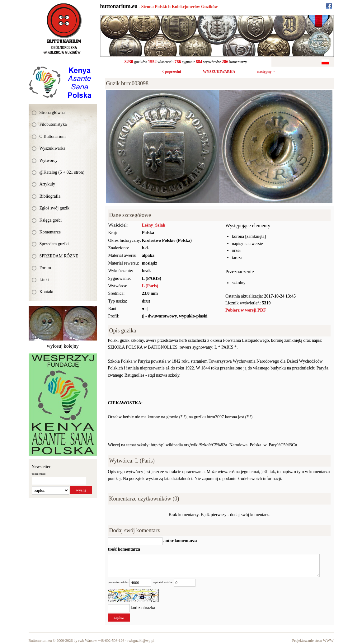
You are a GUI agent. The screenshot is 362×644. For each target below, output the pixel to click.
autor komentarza (180, 541)
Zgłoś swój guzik (54, 208)
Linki (44, 280)
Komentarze (50, 232)
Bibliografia (50, 196)
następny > (266, 72)
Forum (45, 268)
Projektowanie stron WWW (313, 641)
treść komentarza (124, 549)
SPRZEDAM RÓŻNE (59, 256)
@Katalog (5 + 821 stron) (62, 172)
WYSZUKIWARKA (219, 72)
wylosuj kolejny (63, 346)
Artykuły (47, 184)
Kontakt (47, 292)
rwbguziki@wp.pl (141, 641)
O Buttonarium (53, 136)
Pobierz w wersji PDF (246, 310)
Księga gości (51, 220)
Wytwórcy (49, 160)
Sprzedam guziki (54, 244)
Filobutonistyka (53, 124)
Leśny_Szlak (154, 225)
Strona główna (52, 113)
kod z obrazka (143, 608)
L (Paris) (150, 286)
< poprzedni (172, 72)
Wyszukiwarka (52, 148)
